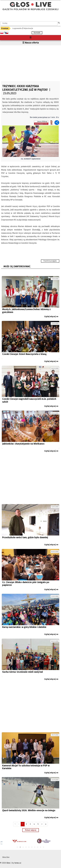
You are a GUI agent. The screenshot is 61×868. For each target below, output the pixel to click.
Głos (8, 863)
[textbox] (29, 23)
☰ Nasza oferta (31, 43)
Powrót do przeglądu (50, 261)
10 (44, 847)
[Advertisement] (30, 63)
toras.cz (18, 863)
